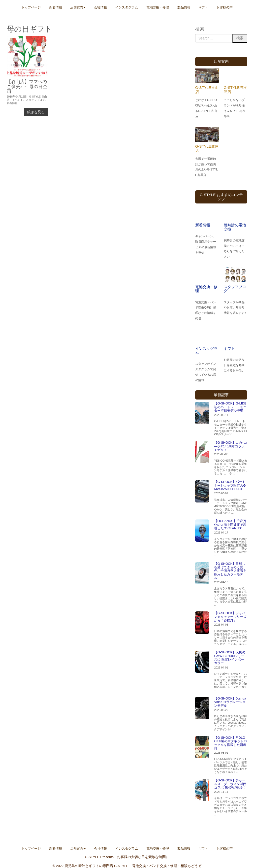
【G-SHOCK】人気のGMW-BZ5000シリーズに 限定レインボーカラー (230, 658)
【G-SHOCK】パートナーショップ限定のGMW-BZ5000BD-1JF (230, 485)
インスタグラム (206, 351)
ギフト (229, 349)
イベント (18, 100)
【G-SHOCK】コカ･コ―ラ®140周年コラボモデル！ (231, 446)
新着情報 (12, 103)
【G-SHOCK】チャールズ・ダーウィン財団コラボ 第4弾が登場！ (230, 784)
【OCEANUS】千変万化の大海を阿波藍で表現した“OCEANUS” (230, 525)
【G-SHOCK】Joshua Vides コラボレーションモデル (230, 702)
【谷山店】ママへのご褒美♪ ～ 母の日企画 (27, 86)
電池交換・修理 (206, 289)
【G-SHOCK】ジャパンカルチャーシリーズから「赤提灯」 (230, 617)
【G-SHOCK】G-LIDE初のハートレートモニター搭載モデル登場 (230, 407)
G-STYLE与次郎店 (235, 90)
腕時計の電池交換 (235, 227)
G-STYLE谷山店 (207, 90)
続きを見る (36, 112)
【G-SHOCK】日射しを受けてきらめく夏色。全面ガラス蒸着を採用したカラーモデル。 (230, 571)
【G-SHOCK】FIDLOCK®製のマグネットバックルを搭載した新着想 (230, 743)
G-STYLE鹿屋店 (207, 148)
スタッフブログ (35, 100)
